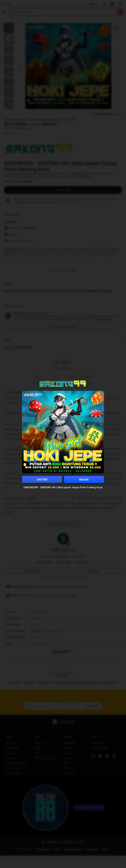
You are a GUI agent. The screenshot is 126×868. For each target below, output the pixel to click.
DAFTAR (42, 480)
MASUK (84, 480)
